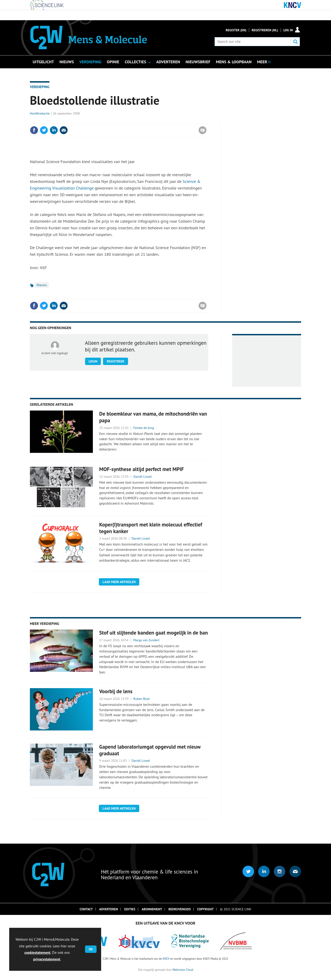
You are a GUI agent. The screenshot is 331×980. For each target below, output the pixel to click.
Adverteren (108, 909)
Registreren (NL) (265, 30)
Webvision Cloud (183, 970)
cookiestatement (37, 952)
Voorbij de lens (116, 691)
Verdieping (40, 87)
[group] (263, 61)
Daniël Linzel (143, 477)
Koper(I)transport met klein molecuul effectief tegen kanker (151, 528)
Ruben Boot (141, 699)
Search (295, 42)
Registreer (115, 361)
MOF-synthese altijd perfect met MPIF (142, 469)
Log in (288, 30)
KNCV (166, 959)
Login (93, 361)
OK (91, 949)
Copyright (205, 909)
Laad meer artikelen (119, 582)
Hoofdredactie (40, 113)
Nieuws (42, 285)
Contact (86, 909)
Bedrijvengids (180, 909)
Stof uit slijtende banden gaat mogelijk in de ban (154, 633)
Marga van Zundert (146, 640)
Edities (130, 909)
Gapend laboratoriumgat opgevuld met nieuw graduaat (150, 750)
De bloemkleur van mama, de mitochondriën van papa (153, 417)
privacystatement (47, 959)
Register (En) (236, 30)
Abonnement (152, 909)
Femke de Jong (144, 428)
